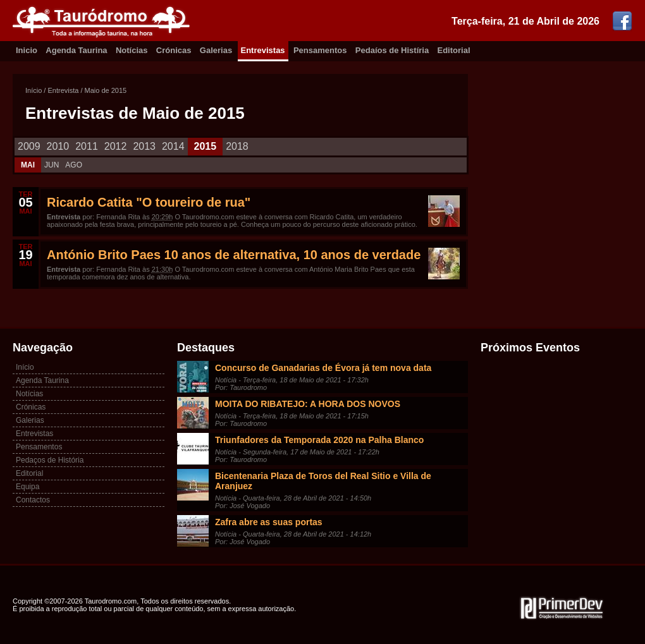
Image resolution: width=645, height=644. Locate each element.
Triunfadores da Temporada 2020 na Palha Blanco (319, 440)
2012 (116, 146)
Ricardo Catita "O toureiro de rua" (149, 202)
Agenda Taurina (76, 50)
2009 (29, 146)
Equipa (28, 487)
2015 (206, 146)
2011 (87, 146)
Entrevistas (263, 50)
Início (34, 90)
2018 (237, 146)
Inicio (27, 50)
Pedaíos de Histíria (392, 50)
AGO (74, 165)
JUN (52, 165)
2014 (173, 146)
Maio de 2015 (106, 90)
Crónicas (174, 50)
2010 (58, 146)
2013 (144, 146)
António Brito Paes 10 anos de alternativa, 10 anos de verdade (234, 255)
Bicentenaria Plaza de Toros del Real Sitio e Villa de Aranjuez (323, 481)
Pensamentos (320, 50)
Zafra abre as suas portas (269, 522)
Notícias (132, 50)
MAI (28, 165)
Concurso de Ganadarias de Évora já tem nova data (323, 368)
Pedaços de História (50, 460)
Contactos (33, 500)
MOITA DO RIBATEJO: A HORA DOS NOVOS (308, 404)
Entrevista (63, 90)
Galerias (216, 50)
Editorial (454, 50)
